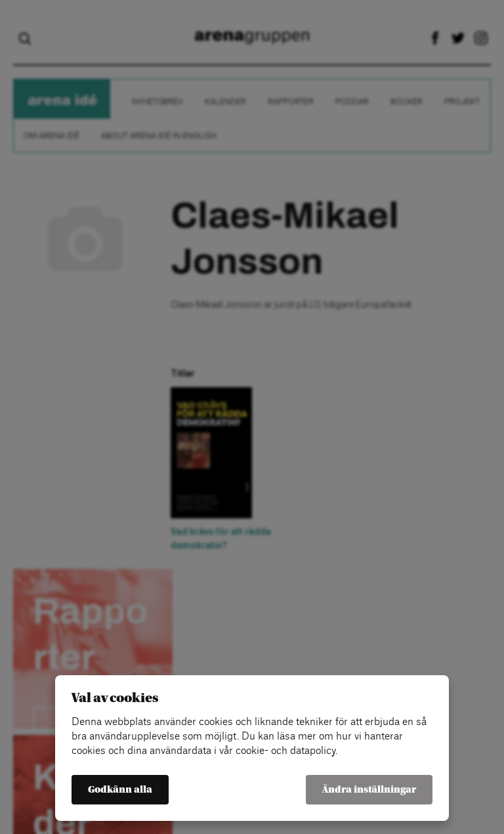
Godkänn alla (120, 790)
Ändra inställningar (369, 790)
